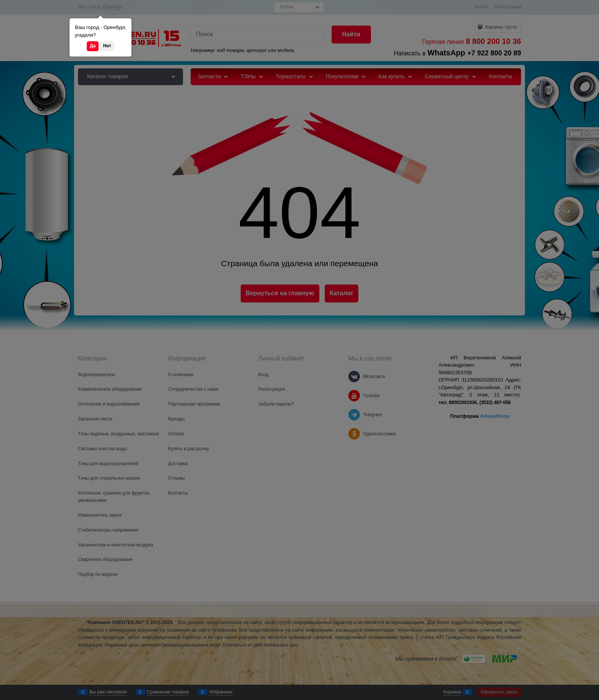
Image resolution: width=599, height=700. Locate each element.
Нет (107, 46)
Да (93, 46)
